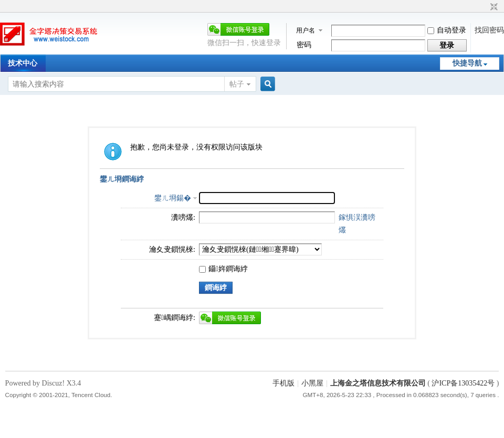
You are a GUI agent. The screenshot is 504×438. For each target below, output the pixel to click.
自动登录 (447, 30)
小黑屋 (312, 383)
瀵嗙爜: (183, 217)
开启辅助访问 (484, 7)
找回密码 (489, 30)
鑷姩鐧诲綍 (223, 269)
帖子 (237, 84)
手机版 (283, 383)
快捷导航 (467, 63)
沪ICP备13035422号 (464, 383)
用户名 (306, 30)
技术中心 (23, 63)
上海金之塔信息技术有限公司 (378, 383)
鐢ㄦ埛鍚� (173, 198)
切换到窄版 (493, 7)
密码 (304, 45)
